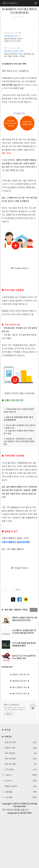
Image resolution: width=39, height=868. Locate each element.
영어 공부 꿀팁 (21, 818)
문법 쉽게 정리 (21, 796)
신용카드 (21, 829)
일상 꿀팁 (21, 851)
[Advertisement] (19, 40)
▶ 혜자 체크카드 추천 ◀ (20, 747)
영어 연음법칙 (21, 807)
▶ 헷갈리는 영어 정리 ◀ (20, 728)
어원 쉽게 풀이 (21, 812)
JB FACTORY (26, 867)
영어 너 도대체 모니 (12, 758)
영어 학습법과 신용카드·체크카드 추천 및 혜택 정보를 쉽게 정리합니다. (15, 762)
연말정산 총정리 (21, 840)
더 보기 (34, 663)
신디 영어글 (21, 823)
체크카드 (21, 834)
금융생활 (21, 845)
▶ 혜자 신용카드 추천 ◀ (20, 741)
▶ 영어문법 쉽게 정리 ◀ (20, 735)
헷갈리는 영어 (21, 801)
